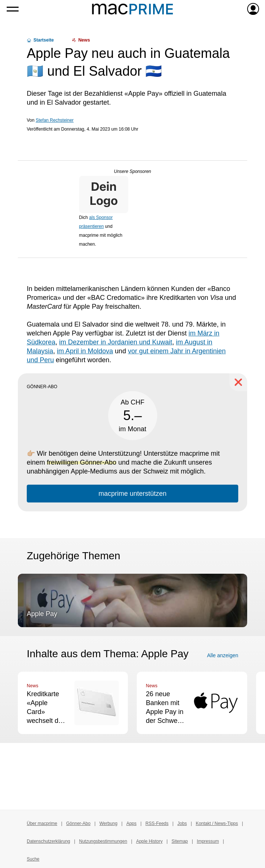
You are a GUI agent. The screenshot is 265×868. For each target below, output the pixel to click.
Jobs (182, 823)
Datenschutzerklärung (49, 841)
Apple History (149, 841)
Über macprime (42, 823)
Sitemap (180, 841)
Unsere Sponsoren (132, 171)
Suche (33, 859)
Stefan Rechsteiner (55, 120)
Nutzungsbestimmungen (103, 841)
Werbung (108, 823)
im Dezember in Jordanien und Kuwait (116, 342)
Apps (131, 823)
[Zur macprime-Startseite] (132, 9)
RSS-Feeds (157, 823)
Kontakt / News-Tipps (217, 823)
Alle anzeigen (223, 655)
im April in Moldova (85, 351)
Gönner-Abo (78, 823)
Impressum (208, 841)
